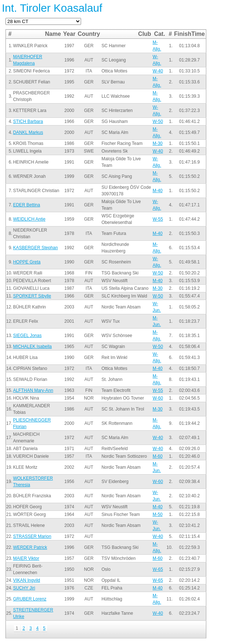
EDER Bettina (27, 205)
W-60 (158, 398)
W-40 (158, 71)
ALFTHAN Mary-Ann (33, 390)
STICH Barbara (28, 121)
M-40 (158, 191)
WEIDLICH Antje (29, 219)
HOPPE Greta (27, 262)
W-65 (158, 569)
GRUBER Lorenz (30, 599)
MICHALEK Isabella (32, 347)
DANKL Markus (28, 132)
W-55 (158, 219)
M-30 (158, 143)
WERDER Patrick (30, 547)
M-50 (158, 514)
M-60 (158, 456)
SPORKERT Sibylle (32, 296)
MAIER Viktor (26, 558)
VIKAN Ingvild (27, 580)
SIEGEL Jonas (27, 336)
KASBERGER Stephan (36, 248)
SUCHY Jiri (24, 588)
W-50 (158, 121)
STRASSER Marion (32, 536)
